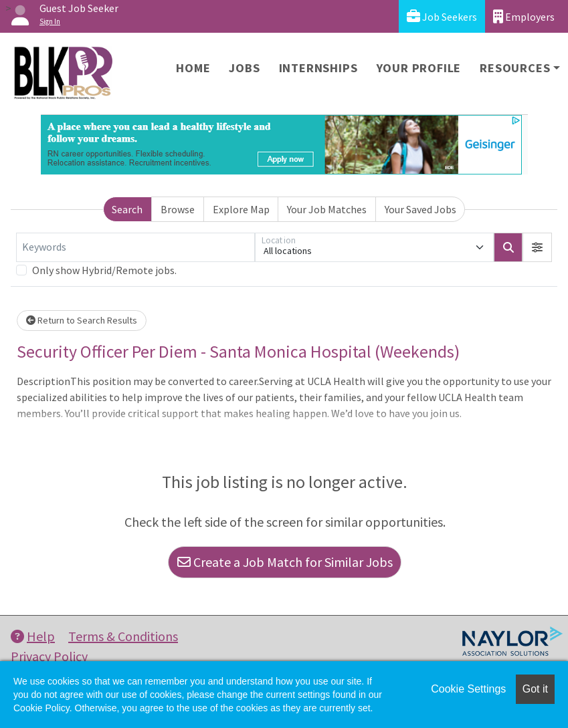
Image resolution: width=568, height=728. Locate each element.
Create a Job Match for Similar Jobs (285, 562)
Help (33, 636)
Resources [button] (515, 68)
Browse (178, 209)
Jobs (244, 68)
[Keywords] (135, 247)
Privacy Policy (49, 656)
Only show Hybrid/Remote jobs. (104, 270)
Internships (318, 68)
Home (193, 68)
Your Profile (419, 68)
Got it (535, 689)
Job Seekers (442, 16)
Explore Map (241, 209)
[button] (537, 247)
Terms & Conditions (123, 636)
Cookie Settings (468, 689)
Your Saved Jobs (420, 209)
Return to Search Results (82, 320)
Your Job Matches (327, 209)
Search (127, 209)
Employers (524, 16)
